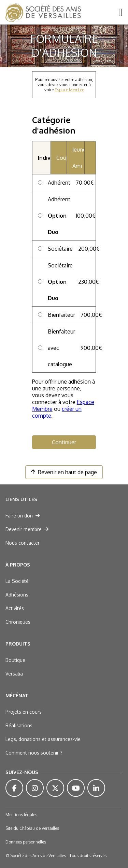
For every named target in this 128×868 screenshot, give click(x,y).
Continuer (64, 442)
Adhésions (17, 595)
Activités (15, 608)
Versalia (14, 674)
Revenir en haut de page (64, 472)
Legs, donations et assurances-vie (43, 739)
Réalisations (19, 725)
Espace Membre (69, 90)
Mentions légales (21, 815)
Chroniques (18, 622)
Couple (61, 158)
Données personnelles (26, 842)
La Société (17, 581)
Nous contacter (23, 543)
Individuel (44, 158)
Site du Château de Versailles (32, 828)
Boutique (15, 660)
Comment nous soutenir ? (34, 753)
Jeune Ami (79, 158)
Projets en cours (24, 712)
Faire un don (23, 516)
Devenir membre (27, 529)
